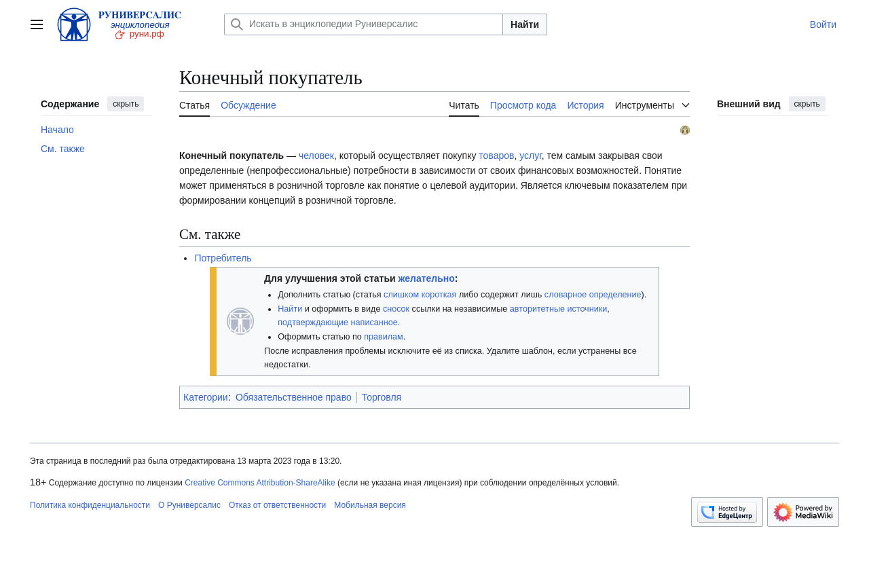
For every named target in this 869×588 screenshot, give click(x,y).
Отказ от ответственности (277, 505)
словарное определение (593, 295)
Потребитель (223, 258)
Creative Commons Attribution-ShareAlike (260, 483)
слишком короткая (420, 295)
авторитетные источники (558, 309)
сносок (396, 309)
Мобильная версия (370, 505)
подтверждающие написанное (337, 323)
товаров (496, 155)
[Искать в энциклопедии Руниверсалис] (364, 24)
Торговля (382, 397)
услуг (530, 155)
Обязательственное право (294, 397)
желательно (427, 278)
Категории (206, 397)
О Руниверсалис (189, 505)
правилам (384, 337)
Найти (525, 24)
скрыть (126, 104)
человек (316, 155)
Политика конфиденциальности (90, 505)
